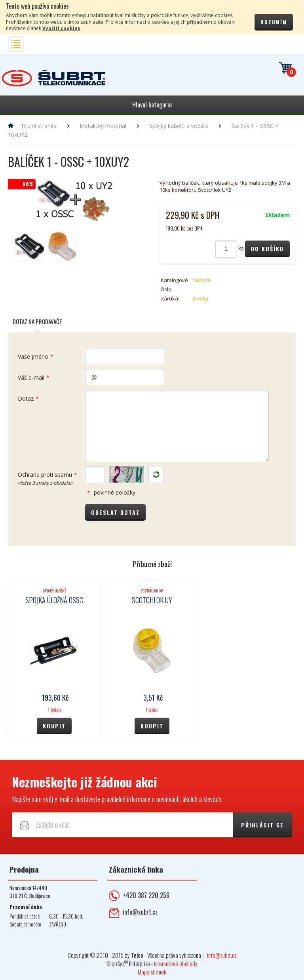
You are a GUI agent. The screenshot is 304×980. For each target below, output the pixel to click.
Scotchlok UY (152, 600)
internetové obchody (176, 963)
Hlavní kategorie (152, 105)
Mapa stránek (152, 972)
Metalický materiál (103, 126)
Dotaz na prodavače (37, 321)
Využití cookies (61, 28)
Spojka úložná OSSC (54, 600)
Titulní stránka (39, 126)
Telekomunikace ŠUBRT (54, 78)
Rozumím (274, 22)
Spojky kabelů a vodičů (179, 126)
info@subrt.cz (140, 912)
